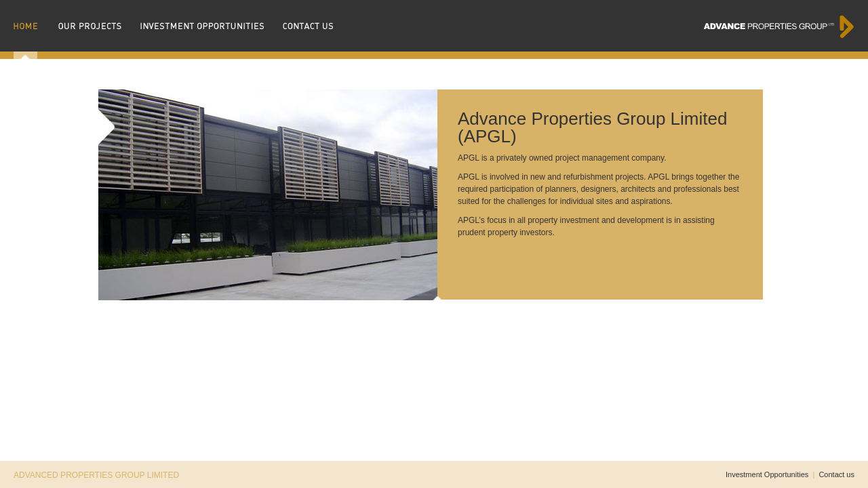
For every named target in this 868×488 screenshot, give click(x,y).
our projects (96, 29)
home (33, 29)
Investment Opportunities (767, 474)
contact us (308, 29)
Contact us (836, 474)
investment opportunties (208, 29)
